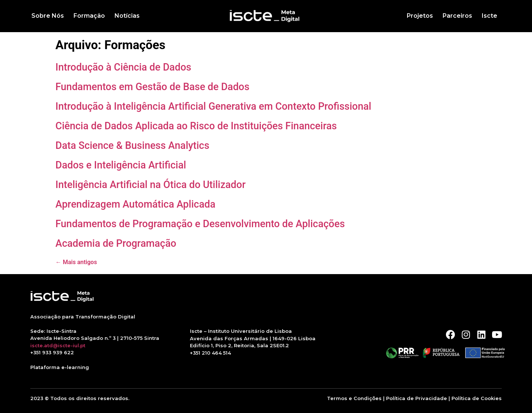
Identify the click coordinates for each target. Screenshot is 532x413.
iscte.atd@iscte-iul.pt (58, 345)
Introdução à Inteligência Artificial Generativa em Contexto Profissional (213, 106)
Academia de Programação (116, 243)
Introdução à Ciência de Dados (123, 67)
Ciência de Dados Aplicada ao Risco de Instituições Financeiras (196, 126)
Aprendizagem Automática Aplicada (135, 204)
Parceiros (457, 16)
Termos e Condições (354, 398)
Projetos (420, 16)
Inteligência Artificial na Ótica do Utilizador (151, 185)
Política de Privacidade (417, 398)
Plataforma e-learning (60, 367)
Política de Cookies (477, 398)
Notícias (127, 16)
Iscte (490, 16)
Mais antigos (76, 262)
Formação (89, 16)
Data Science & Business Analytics (132, 146)
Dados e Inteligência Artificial (121, 165)
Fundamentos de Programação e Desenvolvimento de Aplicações (200, 224)
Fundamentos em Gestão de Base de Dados (152, 87)
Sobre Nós (48, 16)
